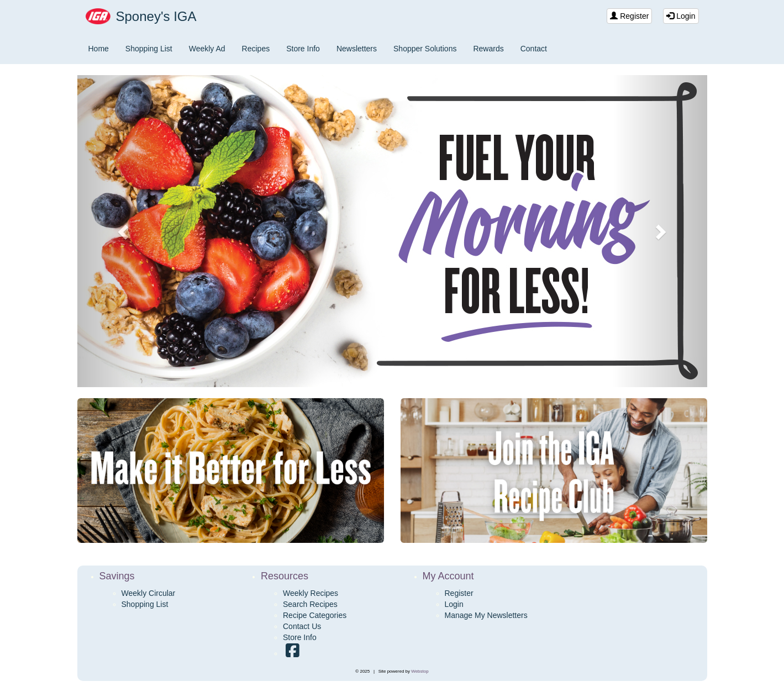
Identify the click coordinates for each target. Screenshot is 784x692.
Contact (534, 49)
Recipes (256, 49)
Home (99, 49)
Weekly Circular (149, 593)
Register (629, 16)
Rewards (488, 49)
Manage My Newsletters (486, 615)
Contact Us (302, 626)
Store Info (303, 49)
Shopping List (149, 49)
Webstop (420, 671)
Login (681, 16)
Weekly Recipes (311, 593)
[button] (125, 231)
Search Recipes (310, 604)
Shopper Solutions (425, 49)
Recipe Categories (315, 615)
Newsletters (357, 49)
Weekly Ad (207, 49)
